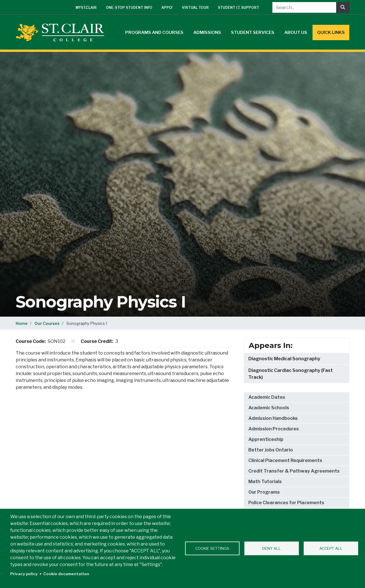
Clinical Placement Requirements (285, 460)
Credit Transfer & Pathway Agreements (294, 471)
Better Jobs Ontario (271, 450)
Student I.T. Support (239, 8)
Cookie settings (212, 548)
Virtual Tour (195, 8)
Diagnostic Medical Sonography (284, 359)
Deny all (272, 548)
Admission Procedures (274, 429)
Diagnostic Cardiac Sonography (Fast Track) (291, 374)
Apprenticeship (266, 439)
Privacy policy (24, 574)
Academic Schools (269, 408)
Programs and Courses (154, 32)
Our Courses (47, 323)
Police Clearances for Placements (286, 503)
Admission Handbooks (273, 418)
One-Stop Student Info (129, 8)
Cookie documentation (66, 574)
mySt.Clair (86, 8)
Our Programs (264, 492)
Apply (167, 8)
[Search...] (304, 7)
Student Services (253, 32)
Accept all (331, 548)
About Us (296, 32)
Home (22, 323)
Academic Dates (267, 397)
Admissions (207, 32)
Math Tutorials (265, 482)
